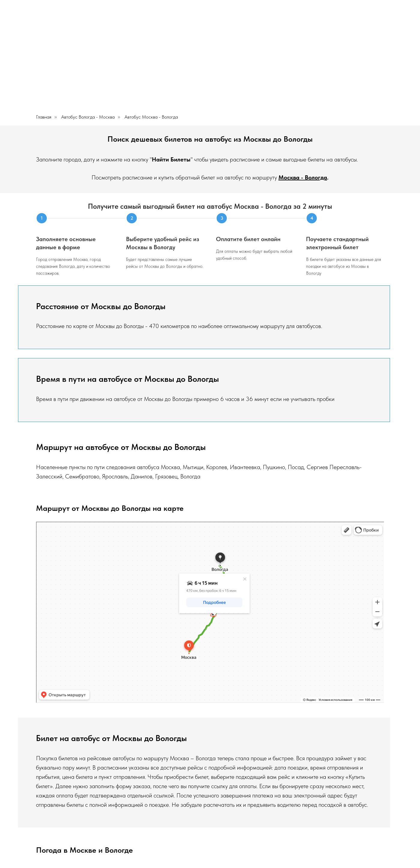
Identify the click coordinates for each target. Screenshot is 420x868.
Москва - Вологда (303, 177)
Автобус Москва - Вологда (151, 117)
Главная (44, 117)
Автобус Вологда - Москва (88, 117)
